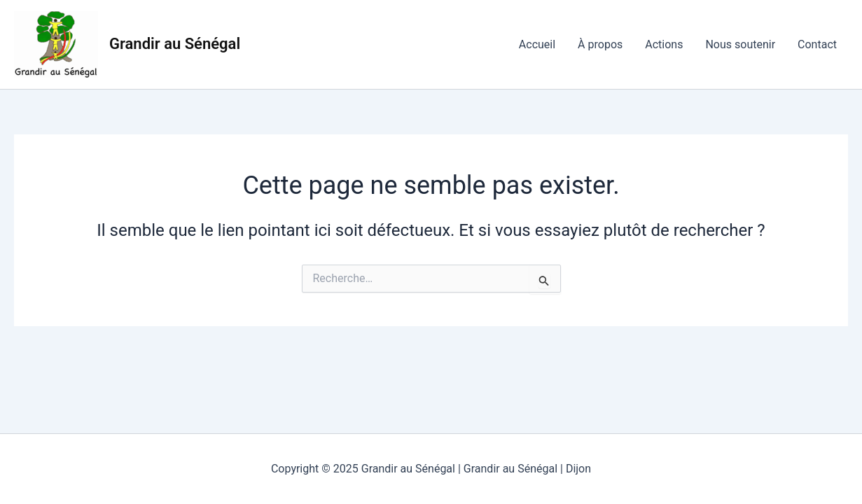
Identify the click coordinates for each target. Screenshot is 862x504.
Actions (664, 44)
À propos (600, 44)
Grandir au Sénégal (175, 44)
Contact (817, 44)
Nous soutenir (740, 44)
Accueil (537, 44)
